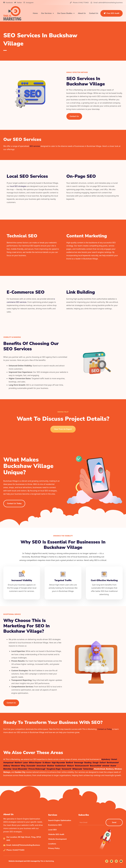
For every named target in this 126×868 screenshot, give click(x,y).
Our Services (47, 13)
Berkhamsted (113, 763)
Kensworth (67, 769)
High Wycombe (58, 763)
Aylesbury (106, 759)
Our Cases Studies (66, 13)
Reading (88, 763)
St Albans (47, 763)
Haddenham (61, 766)
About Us (82, 13)
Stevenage (79, 763)
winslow (106, 766)
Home (35, 13)
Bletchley (7, 769)
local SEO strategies (18, 186)
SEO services (35, 146)
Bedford (70, 763)
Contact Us (94, 13)
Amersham (41, 766)
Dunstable (31, 766)
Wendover (16, 766)
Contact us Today (105, 729)
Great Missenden (20, 769)
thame (113, 766)
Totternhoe (88, 769)
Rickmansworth (82, 766)
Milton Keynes (35, 763)
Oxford (103, 763)
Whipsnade (77, 769)
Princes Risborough (37, 769)
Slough (96, 763)
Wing (23, 766)
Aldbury (7, 766)
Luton (25, 763)
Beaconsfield (96, 766)
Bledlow (51, 766)
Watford (18, 763)
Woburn (70, 766)
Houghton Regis (54, 769)
